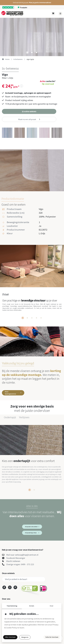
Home (6, 59)
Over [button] (52, 606)
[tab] (27, 53)
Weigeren (25, 637)
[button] (32, 3)
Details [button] (32, 606)
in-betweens (18, 59)
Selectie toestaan (52, 637)
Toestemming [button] (12, 606)
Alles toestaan (10, 637)
